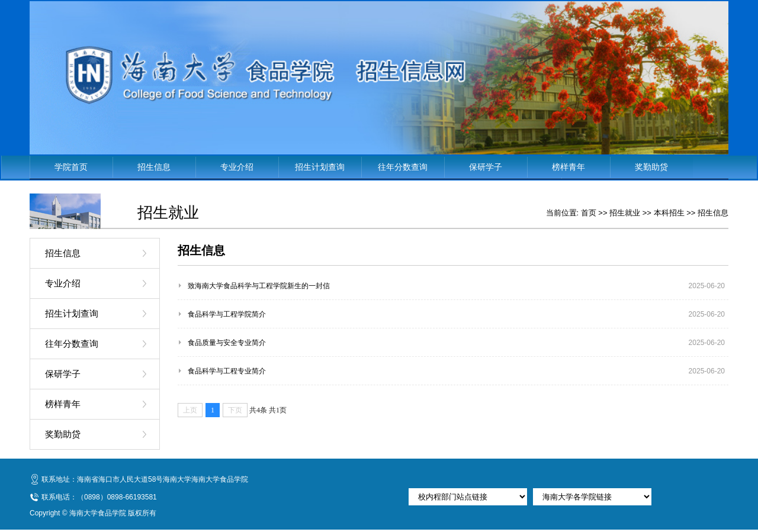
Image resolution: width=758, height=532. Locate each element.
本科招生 (669, 213)
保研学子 (486, 167)
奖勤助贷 (651, 167)
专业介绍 (237, 167)
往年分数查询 (403, 167)
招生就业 (625, 213)
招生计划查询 (320, 167)
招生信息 (154, 167)
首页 (589, 213)
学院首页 (71, 167)
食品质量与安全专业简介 (227, 343)
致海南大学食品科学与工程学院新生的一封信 (259, 286)
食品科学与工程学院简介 (227, 314)
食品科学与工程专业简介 (227, 371)
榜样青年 (568, 167)
